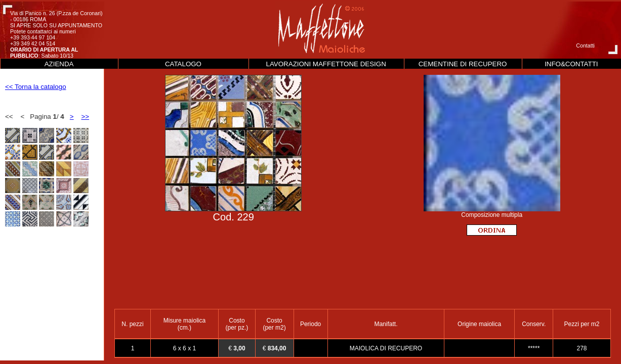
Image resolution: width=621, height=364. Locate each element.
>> (85, 117)
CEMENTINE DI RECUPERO (463, 64)
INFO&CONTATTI (571, 64)
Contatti (585, 45)
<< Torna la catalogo (36, 87)
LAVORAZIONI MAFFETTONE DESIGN (326, 64)
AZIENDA (59, 64)
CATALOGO (183, 64)
